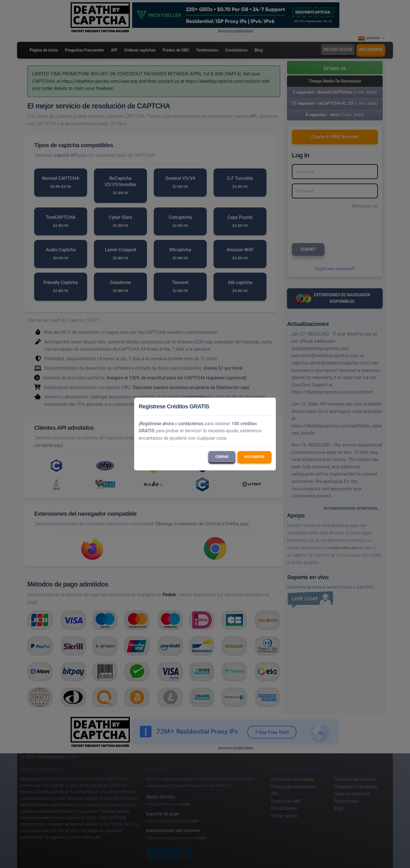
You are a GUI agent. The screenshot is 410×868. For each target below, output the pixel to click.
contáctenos (191, 424)
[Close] (269, 406)
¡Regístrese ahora (156, 424)
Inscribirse (254, 457)
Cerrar (222, 457)
